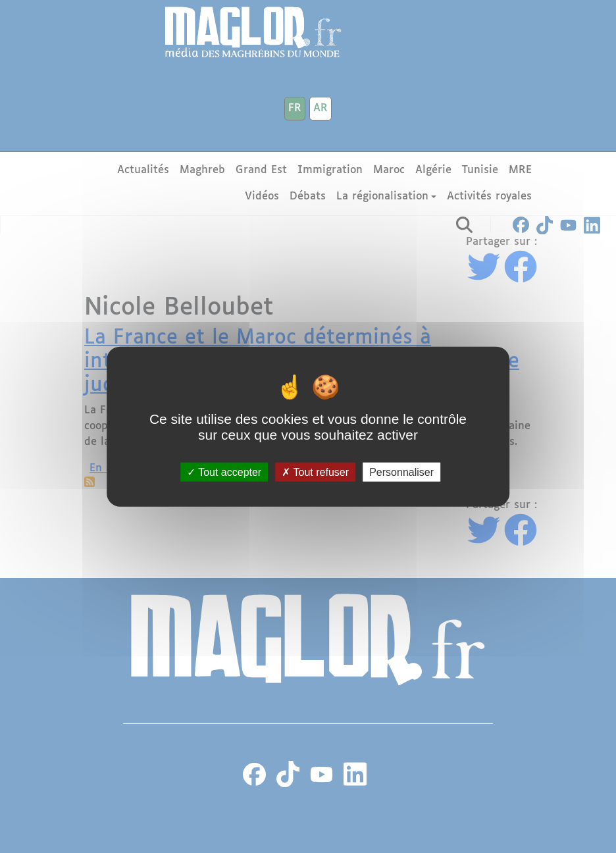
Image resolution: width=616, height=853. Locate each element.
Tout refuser (315, 472)
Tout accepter (224, 472)
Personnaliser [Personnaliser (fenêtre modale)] (401, 472)
